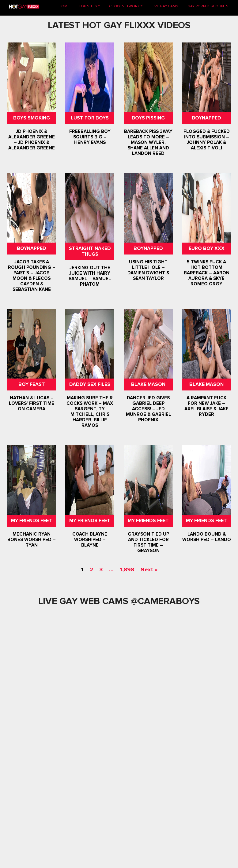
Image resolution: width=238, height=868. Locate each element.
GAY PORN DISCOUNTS (208, 6)
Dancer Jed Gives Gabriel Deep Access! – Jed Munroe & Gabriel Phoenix (148, 409)
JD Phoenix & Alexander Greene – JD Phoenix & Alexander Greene (32, 140)
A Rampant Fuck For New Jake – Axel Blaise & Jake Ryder (206, 406)
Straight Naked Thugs (90, 251)
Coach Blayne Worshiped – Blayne (90, 540)
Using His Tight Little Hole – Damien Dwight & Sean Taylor (148, 270)
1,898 (127, 570)
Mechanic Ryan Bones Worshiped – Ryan (32, 540)
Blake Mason (148, 384)
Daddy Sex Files (90, 384)
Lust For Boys (90, 118)
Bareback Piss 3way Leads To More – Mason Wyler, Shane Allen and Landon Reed (148, 142)
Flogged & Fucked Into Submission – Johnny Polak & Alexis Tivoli (206, 140)
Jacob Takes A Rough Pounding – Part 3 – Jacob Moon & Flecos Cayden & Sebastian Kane (32, 276)
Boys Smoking (32, 118)
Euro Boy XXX (206, 248)
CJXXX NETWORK (124, 6)
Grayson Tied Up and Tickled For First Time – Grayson (148, 542)
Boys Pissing (148, 118)
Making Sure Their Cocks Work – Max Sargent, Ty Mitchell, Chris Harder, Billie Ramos (90, 412)
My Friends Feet (32, 521)
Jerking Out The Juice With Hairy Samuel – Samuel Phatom (90, 276)
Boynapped (206, 118)
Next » (149, 570)
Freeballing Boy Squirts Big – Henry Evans (90, 137)
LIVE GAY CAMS (165, 6)
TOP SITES (88, 6)
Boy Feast (32, 384)
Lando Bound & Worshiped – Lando (206, 537)
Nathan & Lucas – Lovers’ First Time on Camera (32, 404)
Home (66, 6)
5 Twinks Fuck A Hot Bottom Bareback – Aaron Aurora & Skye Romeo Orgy (206, 273)
